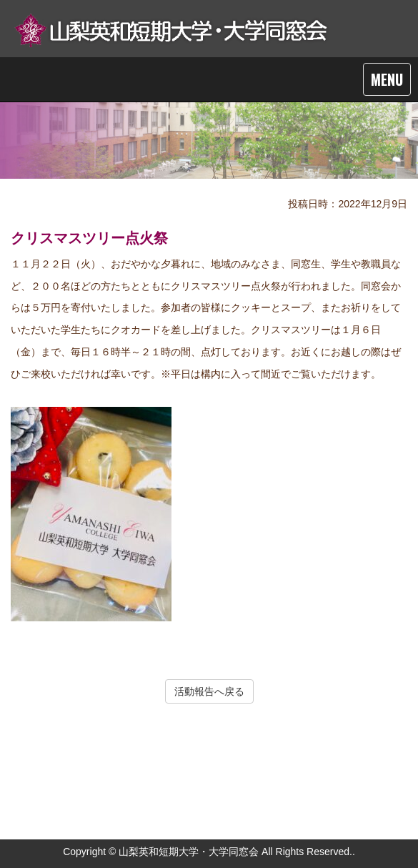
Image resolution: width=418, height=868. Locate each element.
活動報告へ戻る (209, 691)
